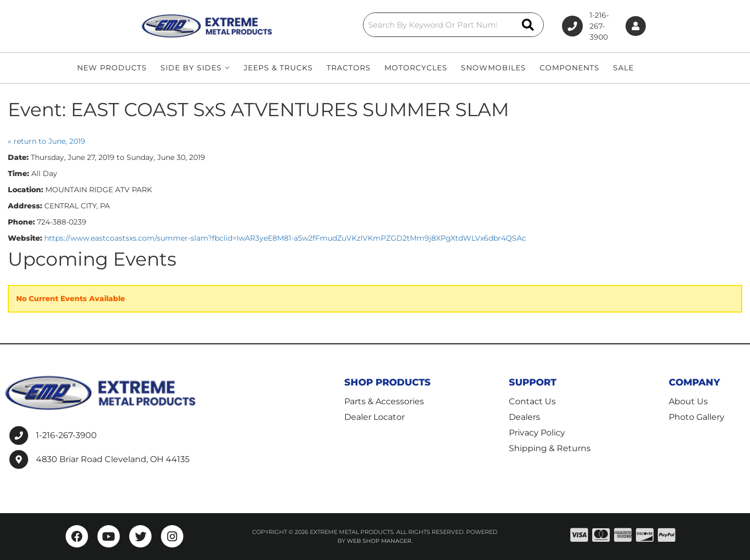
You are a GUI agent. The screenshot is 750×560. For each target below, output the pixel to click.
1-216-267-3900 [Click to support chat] (566, 26)
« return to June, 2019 (47, 141)
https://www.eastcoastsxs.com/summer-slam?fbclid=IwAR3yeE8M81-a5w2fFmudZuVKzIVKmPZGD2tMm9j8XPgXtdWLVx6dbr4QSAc (285, 238)
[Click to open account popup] (632, 26)
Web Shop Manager (379, 541)
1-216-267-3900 (66, 435)
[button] (381, 25)
